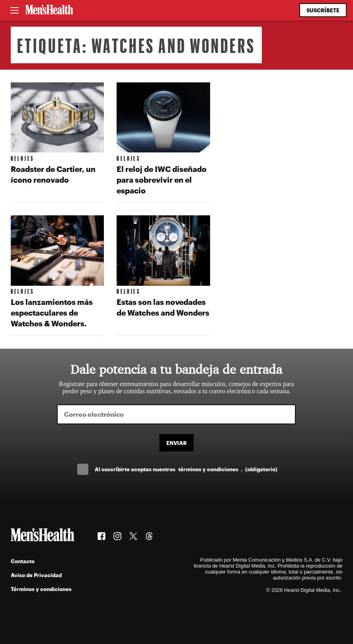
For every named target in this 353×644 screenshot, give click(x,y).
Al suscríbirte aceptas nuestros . (186, 469)
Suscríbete (323, 10)
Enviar (176, 443)
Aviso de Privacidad (36, 575)
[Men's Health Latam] (49, 10)
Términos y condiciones (41, 589)
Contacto (23, 561)
